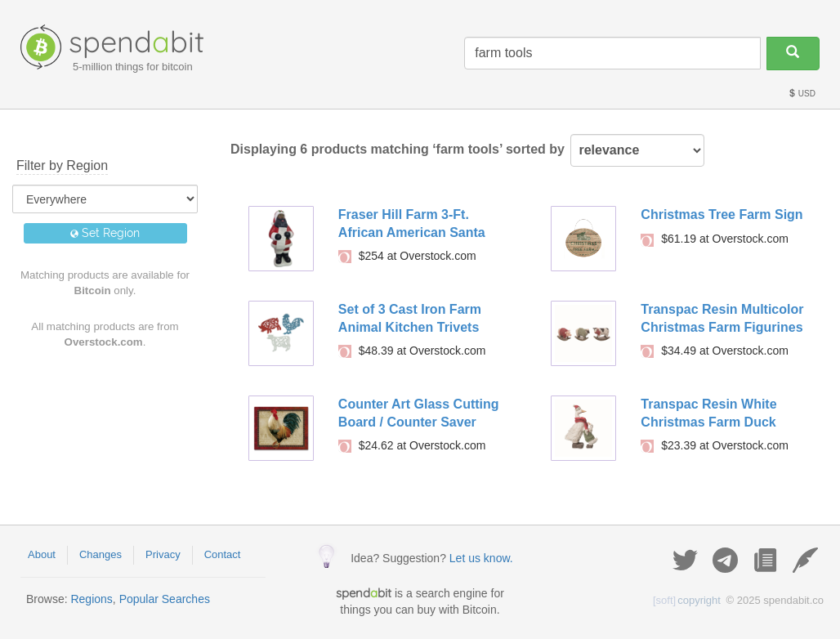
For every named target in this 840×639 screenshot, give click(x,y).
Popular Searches (165, 599)
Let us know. (481, 558)
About (42, 554)
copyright (687, 600)
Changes (101, 554)
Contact (223, 554)
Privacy (163, 554)
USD (802, 94)
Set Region (105, 233)
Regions (91, 599)
